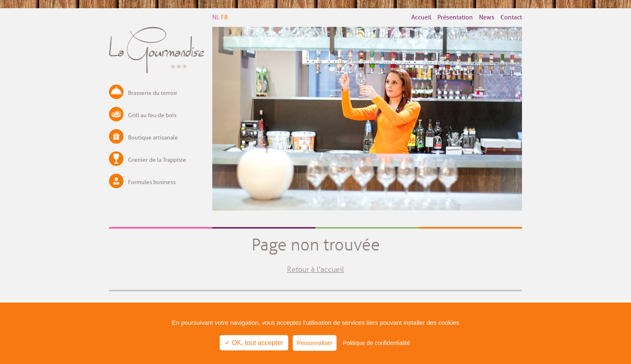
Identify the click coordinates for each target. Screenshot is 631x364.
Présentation (455, 18)
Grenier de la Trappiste (157, 160)
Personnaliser (315, 343)
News (487, 18)
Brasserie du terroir (153, 93)
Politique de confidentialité (376, 343)
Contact (511, 18)
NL (216, 18)
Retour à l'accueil (315, 269)
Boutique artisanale (153, 138)
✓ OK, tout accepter (254, 343)
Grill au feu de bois (152, 115)
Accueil (421, 18)
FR (224, 18)
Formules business (152, 182)
